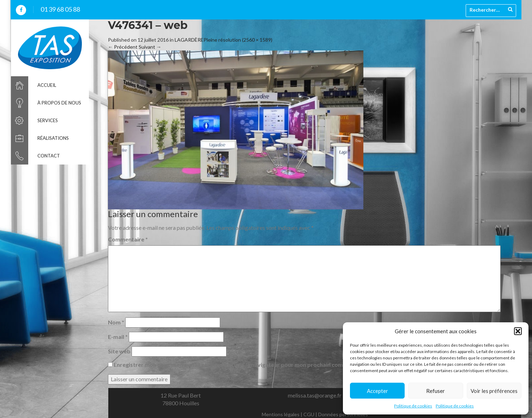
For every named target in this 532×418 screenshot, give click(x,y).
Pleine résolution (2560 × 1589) (238, 40)
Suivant (150, 47)
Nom (116, 322)
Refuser (436, 391)
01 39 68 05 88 (60, 9)
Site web (119, 351)
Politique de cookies (413, 406)
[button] (518, 331)
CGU (309, 414)
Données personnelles (343, 414)
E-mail (118, 337)
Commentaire (128, 239)
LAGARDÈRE (189, 40)
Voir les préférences (494, 391)
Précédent (123, 47)
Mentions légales (281, 414)
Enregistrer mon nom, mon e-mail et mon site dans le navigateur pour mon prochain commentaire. (241, 365)
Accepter (377, 391)
